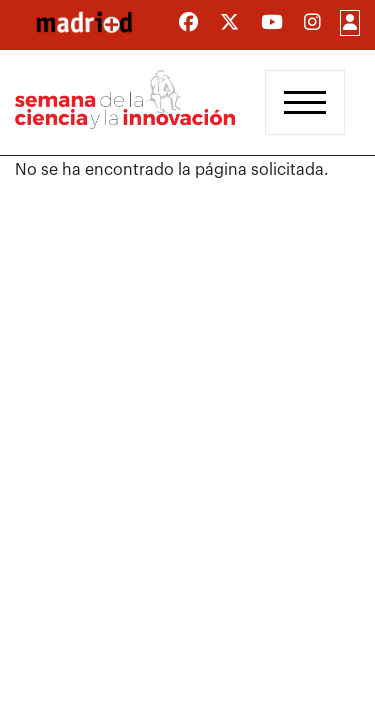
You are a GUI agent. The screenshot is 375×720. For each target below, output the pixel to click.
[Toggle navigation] (305, 102)
